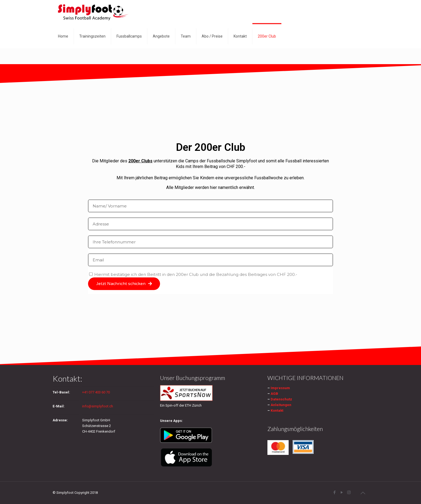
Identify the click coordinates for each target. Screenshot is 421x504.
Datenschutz (281, 399)
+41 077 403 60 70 (96, 392)
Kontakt (277, 410)
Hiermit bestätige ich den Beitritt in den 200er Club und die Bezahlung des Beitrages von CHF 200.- (196, 274)
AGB (274, 394)
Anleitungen (281, 405)
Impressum (280, 388)
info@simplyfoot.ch (98, 406)
